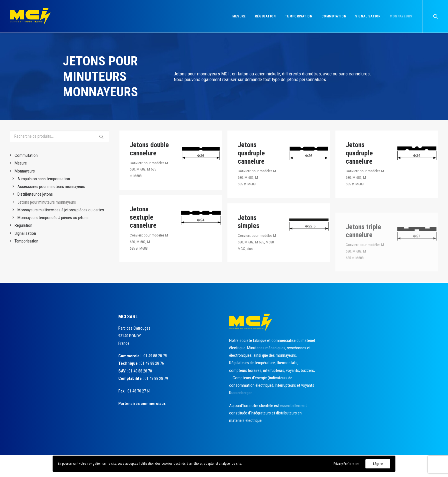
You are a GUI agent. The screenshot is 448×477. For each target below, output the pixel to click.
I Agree (378, 464)
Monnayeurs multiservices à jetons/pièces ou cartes (61, 210)
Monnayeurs (401, 16)
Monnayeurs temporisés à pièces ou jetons (53, 218)
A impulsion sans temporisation (44, 179)
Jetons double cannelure (149, 149)
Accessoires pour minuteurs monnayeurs (51, 187)
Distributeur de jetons (35, 194)
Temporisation (299, 16)
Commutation (334, 16)
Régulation (265, 16)
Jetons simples (249, 238)
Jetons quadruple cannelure (251, 153)
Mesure (239, 16)
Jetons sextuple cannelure (143, 221)
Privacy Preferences (346, 464)
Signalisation (368, 16)
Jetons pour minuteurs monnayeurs (47, 202)
